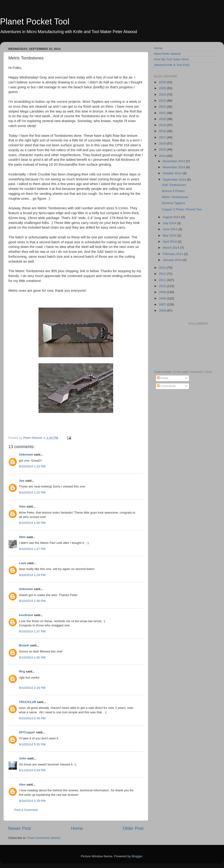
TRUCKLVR (27, 702)
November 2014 (174, 167)
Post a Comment (26, 810)
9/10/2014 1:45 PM (32, 657)
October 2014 (173, 173)
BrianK (24, 645)
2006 (163, 310)
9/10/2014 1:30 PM (32, 601)
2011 (163, 280)
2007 (163, 304)
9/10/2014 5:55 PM (32, 744)
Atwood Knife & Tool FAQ (172, 65)
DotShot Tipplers (174, 203)
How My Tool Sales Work (171, 59)
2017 (163, 137)
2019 (163, 125)
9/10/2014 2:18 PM (32, 688)
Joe (22, 481)
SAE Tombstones (174, 185)
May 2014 (170, 235)
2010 (163, 286)
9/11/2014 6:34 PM (32, 770)
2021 (163, 113)
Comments (166, 386)
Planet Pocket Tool (35, 22)
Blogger (137, 856)
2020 (163, 119)
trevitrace (26, 615)
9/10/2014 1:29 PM (32, 575)
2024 (163, 94)
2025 (163, 88)
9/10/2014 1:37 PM (32, 631)
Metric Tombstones (175, 197)
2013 (163, 268)
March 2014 (171, 248)
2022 (163, 107)
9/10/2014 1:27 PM (32, 549)
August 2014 (172, 217)
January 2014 (173, 260)
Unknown (26, 455)
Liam (23, 563)
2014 (163, 156)
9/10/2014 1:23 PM (32, 466)
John (23, 758)
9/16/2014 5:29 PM (32, 801)
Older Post (133, 828)
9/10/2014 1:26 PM (32, 523)
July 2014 (170, 223)
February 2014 (173, 254)
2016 (163, 143)
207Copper (27, 732)
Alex (22, 506)
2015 (163, 149)
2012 (163, 274)
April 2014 (170, 242)
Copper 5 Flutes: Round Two (182, 209)
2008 (163, 298)
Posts (163, 378)
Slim (22, 537)
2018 (163, 131)
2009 (163, 292)
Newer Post (20, 828)
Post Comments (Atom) (44, 838)
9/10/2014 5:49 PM (32, 718)
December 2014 (174, 161)
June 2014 (170, 229)
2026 (163, 82)
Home (77, 828)
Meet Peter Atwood (167, 54)
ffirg (22, 671)
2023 (163, 101)
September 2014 (175, 180)
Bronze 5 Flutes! (173, 191)
